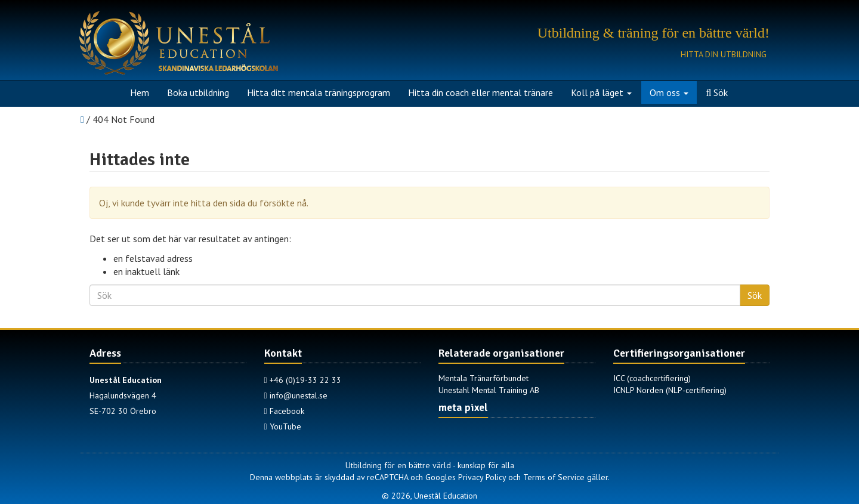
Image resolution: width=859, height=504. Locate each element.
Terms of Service (554, 477)
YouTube (283, 426)
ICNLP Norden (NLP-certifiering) (670, 390)
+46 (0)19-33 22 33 (303, 380)
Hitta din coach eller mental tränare (481, 92)
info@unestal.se (296, 395)
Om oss (669, 92)
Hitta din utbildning (724, 54)
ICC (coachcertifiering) (652, 378)
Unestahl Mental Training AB (489, 390)
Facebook (284, 411)
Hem (140, 92)
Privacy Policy (482, 477)
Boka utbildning (198, 92)
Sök (717, 92)
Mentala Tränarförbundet (483, 378)
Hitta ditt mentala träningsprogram (319, 92)
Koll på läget (601, 92)
